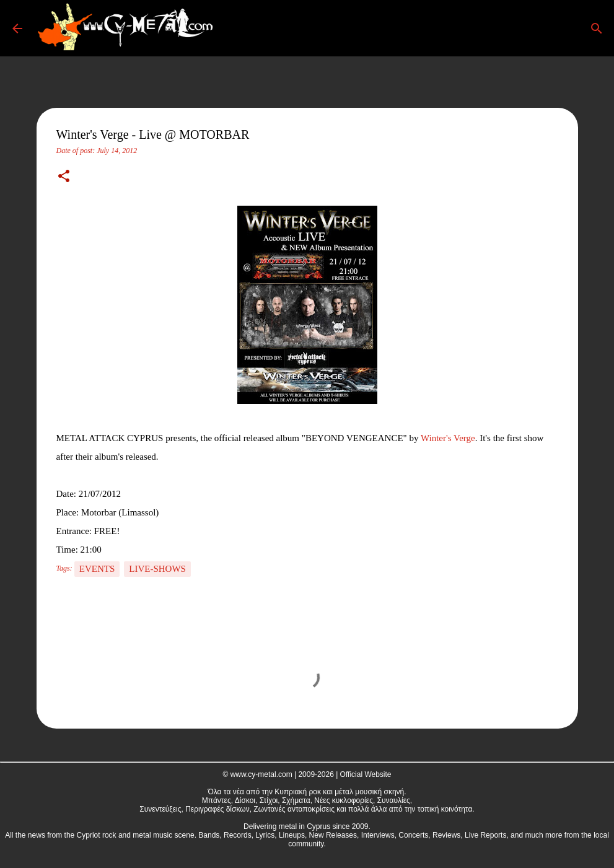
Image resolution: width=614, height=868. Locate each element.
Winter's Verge (448, 438)
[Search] (238, 28)
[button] (64, 177)
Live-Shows (157, 569)
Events (97, 569)
